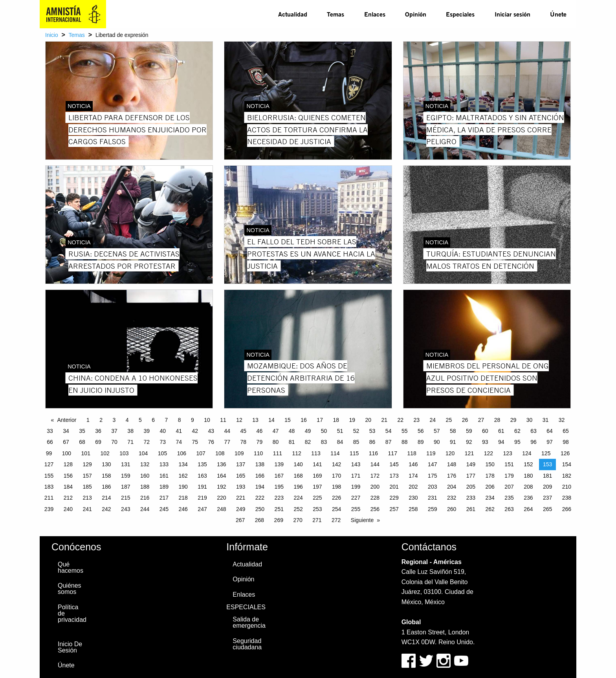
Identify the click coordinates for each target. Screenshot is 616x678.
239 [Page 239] (49, 509)
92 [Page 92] (469, 442)
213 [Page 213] (87, 498)
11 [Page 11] (223, 420)
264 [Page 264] (528, 509)
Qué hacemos (71, 567)
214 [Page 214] (106, 498)
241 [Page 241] (87, 509)
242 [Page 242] (106, 509)
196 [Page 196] (298, 487)
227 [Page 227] (356, 498)
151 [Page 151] (509, 464)
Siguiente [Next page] (362, 520)
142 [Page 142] (336, 464)
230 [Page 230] (413, 498)
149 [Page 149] (471, 464)
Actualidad (293, 14)
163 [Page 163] (202, 476)
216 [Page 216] (145, 498)
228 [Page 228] (375, 498)
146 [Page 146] (413, 464)
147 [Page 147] (432, 464)
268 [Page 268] (259, 520)
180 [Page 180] (528, 476)
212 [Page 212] (68, 498)
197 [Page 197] (317, 487)
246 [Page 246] (183, 509)
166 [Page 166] (260, 476)
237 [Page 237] (547, 498)
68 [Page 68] (82, 442)
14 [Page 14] (271, 420)
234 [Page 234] (490, 498)
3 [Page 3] (114, 420)
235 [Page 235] (509, 498)
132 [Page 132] (145, 464)
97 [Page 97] (550, 442)
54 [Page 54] (389, 431)
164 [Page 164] (221, 476)
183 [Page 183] (49, 487)
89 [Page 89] (421, 442)
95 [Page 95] (517, 442)
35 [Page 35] (82, 431)
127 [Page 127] (49, 464)
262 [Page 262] (490, 509)
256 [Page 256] (375, 509)
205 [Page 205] (471, 487)
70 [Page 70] (114, 442)
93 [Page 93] (485, 442)
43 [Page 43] (211, 431)
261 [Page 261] (471, 509)
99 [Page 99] (49, 453)
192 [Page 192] (221, 487)
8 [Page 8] (180, 420)
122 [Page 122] (489, 453)
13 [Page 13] (255, 420)
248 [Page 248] (221, 509)
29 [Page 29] (513, 420)
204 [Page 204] (452, 487)
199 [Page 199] (356, 487)
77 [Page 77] (227, 442)
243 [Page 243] (126, 509)
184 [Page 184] (68, 487)
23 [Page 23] (417, 420)
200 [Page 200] (375, 487)
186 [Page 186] (106, 487)
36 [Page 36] (98, 431)
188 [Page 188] (145, 487)
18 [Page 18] (336, 420)
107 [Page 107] (201, 453)
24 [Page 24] (433, 420)
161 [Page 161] (164, 476)
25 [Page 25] (449, 420)
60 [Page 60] (485, 431)
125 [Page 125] (546, 453)
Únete (558, 14)
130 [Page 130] (106, 464)
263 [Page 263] (509, 509)
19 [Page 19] (352, 420)
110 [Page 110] (258, 453)
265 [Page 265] (547, 509)
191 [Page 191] (202, 487)
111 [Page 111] (278, 453)
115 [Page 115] (354, 453)
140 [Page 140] (298, 464)
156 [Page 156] (68, 476)
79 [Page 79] (260, 442)
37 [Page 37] (114, 431)
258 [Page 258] (413, 509)
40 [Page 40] (163, 431)
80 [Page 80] (276, 442)
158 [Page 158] (106, 476)
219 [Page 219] (202, 498)
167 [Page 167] (279, 476)
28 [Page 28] (497, 420)
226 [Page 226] (336, 498)
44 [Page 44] (227, 431)
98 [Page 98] (566, 442)
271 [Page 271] (317, 520)
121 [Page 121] (469, 453)
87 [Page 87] (389, 442)
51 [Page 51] (340, 431)
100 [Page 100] (67, 453)
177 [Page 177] (471, 476)
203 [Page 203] (432, 487)
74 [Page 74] (179, 442)
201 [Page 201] (394, 487)
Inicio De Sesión (70, 647)
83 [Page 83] (324, 442)
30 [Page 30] (530, 420)
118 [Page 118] (412, 453)
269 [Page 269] (279, 520)
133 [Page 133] (164, 464)
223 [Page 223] (279, 498)
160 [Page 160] (145, 476)
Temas (335, 14)
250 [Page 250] (260, 509)
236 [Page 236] (528, 498)
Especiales (460, 14)
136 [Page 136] (221, 464)
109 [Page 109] (239, 453)
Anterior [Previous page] (67, 420)
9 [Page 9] (192, 420)
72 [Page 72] (147, 442)
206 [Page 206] (490, 487)
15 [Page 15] (288, 420)
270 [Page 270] (298, 520)
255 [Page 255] (356, 509)
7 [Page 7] (166, 420)
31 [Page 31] (546, 420)
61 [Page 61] (501, 431)
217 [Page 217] (164, 498)
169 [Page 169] (317, 476)
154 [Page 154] (567, 464)
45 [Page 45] (244, 431)
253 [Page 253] (317, 509)
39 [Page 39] (147, 431)
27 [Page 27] (481, 420)
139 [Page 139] (279, 464)
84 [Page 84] (340, 442)
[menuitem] (293, 14)
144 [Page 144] (375, 464)
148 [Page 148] (452, 464)
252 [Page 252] (298, 509)
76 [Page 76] (211, 442)
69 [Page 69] (98, 442)
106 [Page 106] (182, 453)
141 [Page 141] (317, 464)
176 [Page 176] (452, 476)
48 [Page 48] (292, 431)
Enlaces (375, 14)
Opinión (416, 14)
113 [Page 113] (316, 453)
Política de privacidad (72, 613)
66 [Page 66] (50, 442)
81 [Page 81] (292, 442)
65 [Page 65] (566, 431)
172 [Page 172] (375, 476)
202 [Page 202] (413, 487)
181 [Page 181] (547, 476)
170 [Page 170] (336, 476)
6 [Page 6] (153, 420)
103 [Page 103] (124, 453)
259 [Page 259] (432, 509)
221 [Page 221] (241, 498)
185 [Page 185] (87, 487)
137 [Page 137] (241, 464)
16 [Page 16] (304, 420)
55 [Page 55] (405, 431)
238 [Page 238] (567, 498)
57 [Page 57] (437, 431)
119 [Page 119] (431, 453)
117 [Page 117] (393, 453)
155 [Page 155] (49, 476)
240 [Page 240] (68, 509)
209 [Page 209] (547, 487)
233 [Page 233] (471, 498)
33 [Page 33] (50, 431)
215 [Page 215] (126, 498)
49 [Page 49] (308, 431)
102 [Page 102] (105, 453)
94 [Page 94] (501, 442)
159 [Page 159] (126, 476)
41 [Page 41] (179, 431)
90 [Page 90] (437, 442)
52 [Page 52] (356, 431)
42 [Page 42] (195, 431)
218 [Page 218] (183, 498)
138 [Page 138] (260, 464)
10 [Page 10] (207, 420)
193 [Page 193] (241, 487)
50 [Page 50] (324, 431)
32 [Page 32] (562, 420)
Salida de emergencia (249, 622)
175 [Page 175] (432, 476)
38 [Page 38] (130, 431)
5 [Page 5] (140, 420)
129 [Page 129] (87, 464)
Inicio (52, 35)
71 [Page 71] (130, 442)
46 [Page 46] (260, 431)
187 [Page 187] (126, 487)
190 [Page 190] (183, 487)
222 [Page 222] (260, 498)
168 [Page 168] (298, 476)
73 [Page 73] (163, 442)
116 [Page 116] (373, 453)
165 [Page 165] (241, 476)
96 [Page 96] (533, 442)
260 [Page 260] (452, 509)
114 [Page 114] (335, 453)
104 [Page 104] (143, 453)
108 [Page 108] (220, 453)
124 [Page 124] (527, 453)
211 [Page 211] (49, 498)
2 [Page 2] (101, 420)
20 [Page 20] (368, 420)
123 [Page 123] (507, 453)
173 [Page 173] (394, 476)
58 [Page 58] (453, 431)
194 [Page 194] (260, 487)
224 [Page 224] (298, 498)
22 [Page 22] (401, 420)
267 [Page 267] (240, 520)
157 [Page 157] (87, 476)
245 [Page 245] (164, 509)
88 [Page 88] (405, 442)
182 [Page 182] (567, 476)
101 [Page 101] (86, 453)
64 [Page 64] (550, 431)
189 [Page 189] (164, 487)
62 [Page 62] (517, 431)
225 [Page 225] (317, 498)
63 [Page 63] (533, 431)
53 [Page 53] (372, 431)
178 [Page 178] (490, 476)
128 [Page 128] (68, 464)
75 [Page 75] (195, 442)
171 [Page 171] (356, 476)
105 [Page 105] (162, 453)
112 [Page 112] (297, 453)
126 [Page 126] (565, 453)
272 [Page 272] (336, 520)
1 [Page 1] (88, 420)
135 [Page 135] (202, 464)
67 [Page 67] (66, 442)
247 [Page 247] (202, 509)
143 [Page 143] (356, 464)
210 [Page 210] (567, 487)
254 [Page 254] (336, 509)
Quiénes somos (70, 589)
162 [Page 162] (183, 476)
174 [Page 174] (413, 476)
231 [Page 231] (432, 498)
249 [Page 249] (241, 509)
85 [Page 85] (356, 442)
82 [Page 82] (308, 442)
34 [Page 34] (66, 431)
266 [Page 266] (567, 509)
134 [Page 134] (183, 464)
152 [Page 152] (528, 464)
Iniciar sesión (512, 14)
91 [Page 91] (453, 442)
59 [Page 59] (469, 431)
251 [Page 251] (279, 509)
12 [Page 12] (239, 420)
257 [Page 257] (394, 509)
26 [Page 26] (465, 420)
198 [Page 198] (336, 487)
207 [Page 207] (509, 487)
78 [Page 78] (244, 442)
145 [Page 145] (394, 464)
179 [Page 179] (509, 476)
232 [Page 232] (452, 498)
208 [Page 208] (528, 487)
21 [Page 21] (384, 420)
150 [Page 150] (490, 464)
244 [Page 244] (145, 509)
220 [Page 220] (221, 498)
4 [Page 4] (127, 420)
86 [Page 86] (372, 442)
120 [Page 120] (450, 453)
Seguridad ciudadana (247, 644)
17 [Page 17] (320, 420)
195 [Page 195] (279, 487)
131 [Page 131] (126, 464)
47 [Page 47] (276, 431)
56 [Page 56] (421, 431)
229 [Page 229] (394, 498)
